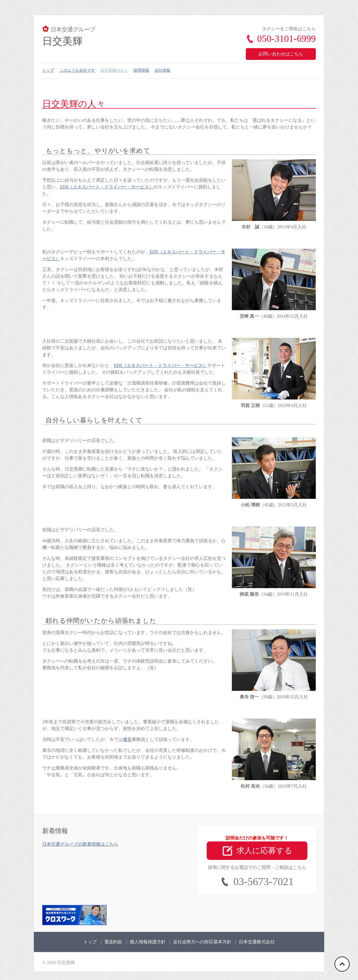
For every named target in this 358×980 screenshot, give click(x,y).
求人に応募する (257, 851)
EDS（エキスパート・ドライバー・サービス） (107, 187)
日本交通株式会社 (257, 942)
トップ (48, 70)
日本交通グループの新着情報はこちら (80, 844)
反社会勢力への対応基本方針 (202, 942)
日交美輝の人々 (114, 70)
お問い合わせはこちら (281, 54)
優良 (127, 739)
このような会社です (77, 70)
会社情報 (162, 70)
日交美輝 (62, 41)
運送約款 (113, 942)
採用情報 (141, 70)
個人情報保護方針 (148, 942)
